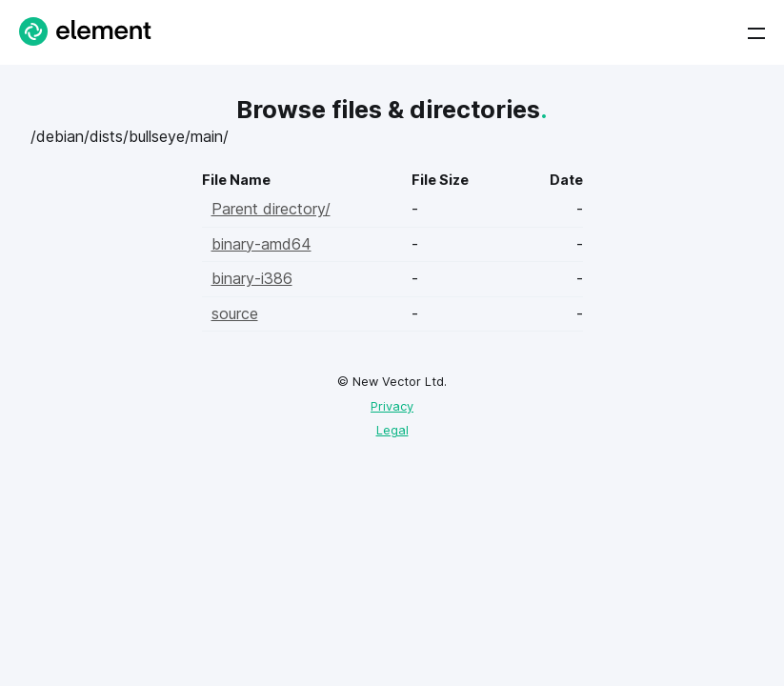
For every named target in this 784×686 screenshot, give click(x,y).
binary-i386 (252, 278)
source (235, 313)
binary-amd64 (261, 244)
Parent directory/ (271, 209)
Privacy (392, 406)
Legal (392, 430)
